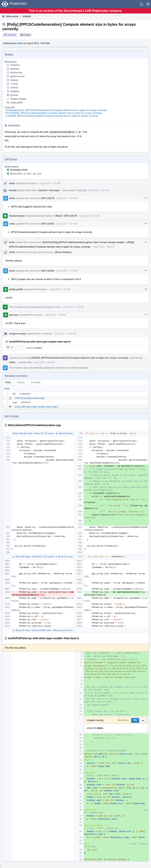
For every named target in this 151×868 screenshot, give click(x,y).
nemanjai (54, 190)
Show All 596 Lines (42, 630)
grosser (14, 95)
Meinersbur (16, 72)
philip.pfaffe (16, 102)
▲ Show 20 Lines (21, 557)
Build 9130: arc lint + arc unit (26, 174)
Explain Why (25, 362)
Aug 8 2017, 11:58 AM (65, 334)
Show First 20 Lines (22, 433)
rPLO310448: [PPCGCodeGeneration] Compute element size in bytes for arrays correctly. (54, 113)
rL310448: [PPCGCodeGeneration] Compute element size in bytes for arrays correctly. (52, 116)
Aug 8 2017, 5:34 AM (90, 216)
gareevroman (18, 76)
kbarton (43, 190)
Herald (13, 190)
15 (10, 347)
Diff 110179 (48, 198)
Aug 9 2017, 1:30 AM (44, 362)
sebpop (14, 80)
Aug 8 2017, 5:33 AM (67, 198)
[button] (148, 4)
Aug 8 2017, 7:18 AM (60, 289)
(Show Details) (63, 252)
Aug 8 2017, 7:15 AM (67, 271)
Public (27, 35)
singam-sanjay (18, 99)
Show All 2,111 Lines (43, 557)
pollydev (15, 91)
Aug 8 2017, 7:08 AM (103, 247)
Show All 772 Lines (44, 433)
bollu (20, 43)
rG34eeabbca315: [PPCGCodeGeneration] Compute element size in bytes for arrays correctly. (56, 110)
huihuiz (14, 87)
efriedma (15, 65)
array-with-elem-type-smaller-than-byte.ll (37, 407)
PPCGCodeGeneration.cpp (30, 398)
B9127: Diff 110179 (66, 216)
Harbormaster (17, 216)
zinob (14, 84)
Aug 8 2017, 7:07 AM (67, 224)
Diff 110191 (48, 224)
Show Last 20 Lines (63, 630)
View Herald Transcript (74, 190)
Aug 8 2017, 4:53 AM (50, 183)
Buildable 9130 (19, 170)
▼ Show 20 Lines (64, 433)
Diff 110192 (48, 271)
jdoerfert (15, 69)
